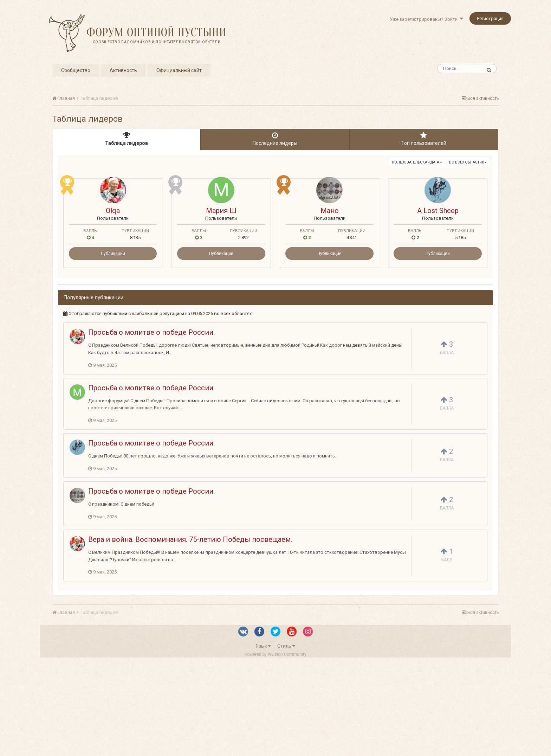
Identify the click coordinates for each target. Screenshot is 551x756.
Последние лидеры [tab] (275, 139)
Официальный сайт (179, 70)
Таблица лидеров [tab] (127, 139)
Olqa (113, 211)
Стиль (286, 646)
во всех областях (468, 162)
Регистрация (490, 18)
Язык (263, 646)
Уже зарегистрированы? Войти (426, 19)
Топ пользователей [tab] (424, 139)
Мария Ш (221, 211)
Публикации (113, 254)
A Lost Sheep (438, 211)
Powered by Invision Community (275, 654)
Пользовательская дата (417, 162)
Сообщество (76, 70)
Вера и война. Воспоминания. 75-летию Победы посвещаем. (190, 539)
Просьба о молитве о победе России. (151, 332)
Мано (330, 211)
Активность (123, 70)
